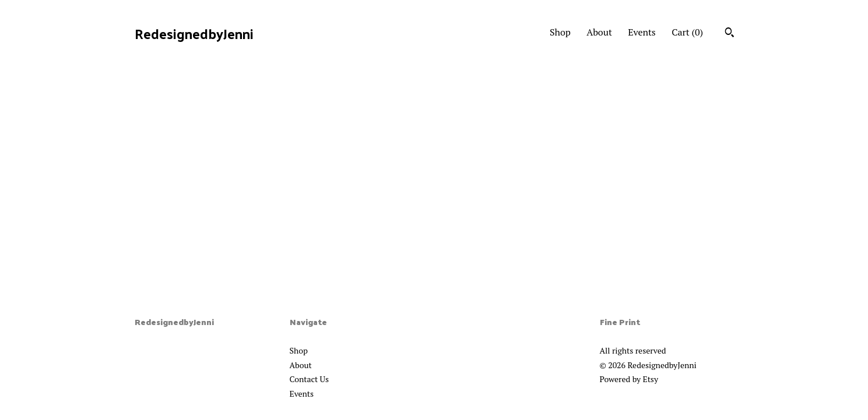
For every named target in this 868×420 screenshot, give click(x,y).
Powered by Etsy (629, 379)
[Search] (730, 34)
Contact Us (310, 379)
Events (642, 32)
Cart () (687, 32)
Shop (560, 32)
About (599, 32)
